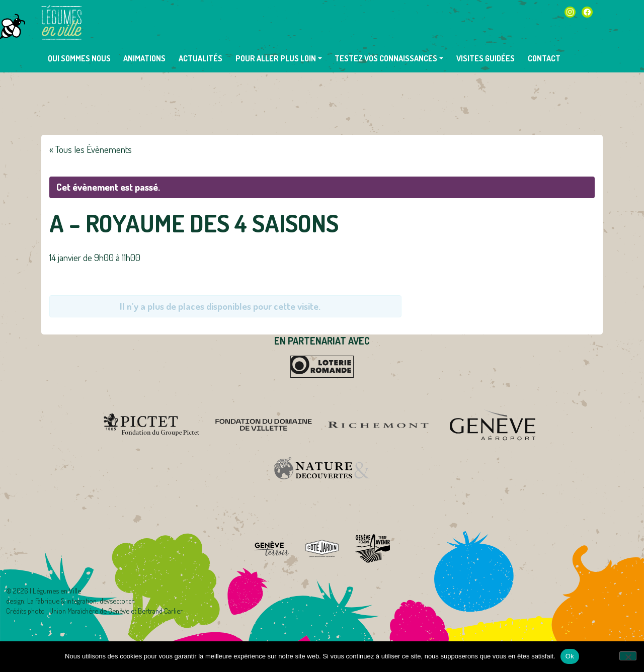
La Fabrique (43, 601)
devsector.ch (117, 601)
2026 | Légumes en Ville (47, 591)
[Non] (628, 656)
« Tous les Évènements (91, 149)
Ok (570, 656)
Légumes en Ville (61, 23)
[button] (279, 58)
